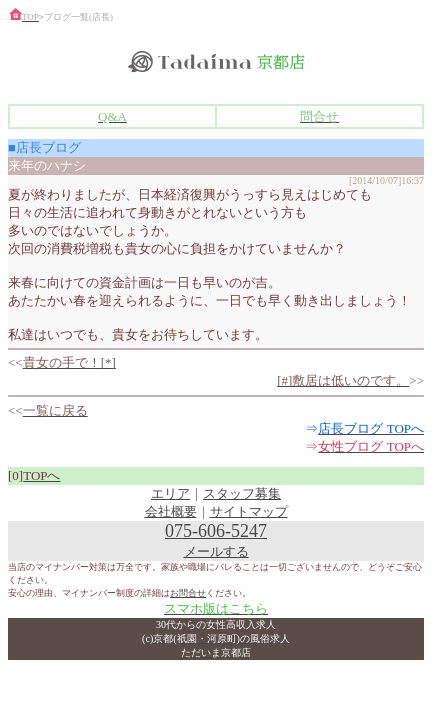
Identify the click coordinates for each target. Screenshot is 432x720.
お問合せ (188, 593)
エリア (170, 493)
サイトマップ (249, 511)
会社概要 (171, 511)
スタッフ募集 (242, 493)
